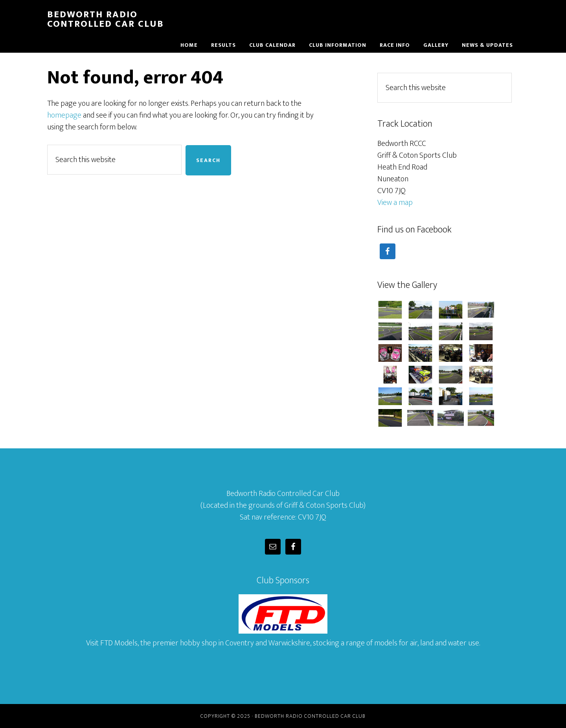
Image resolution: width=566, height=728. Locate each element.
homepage (64, 115)
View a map (395, 203)
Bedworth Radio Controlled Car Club (106, 19)
